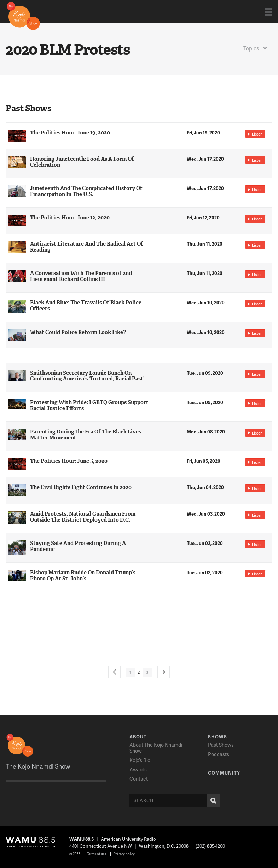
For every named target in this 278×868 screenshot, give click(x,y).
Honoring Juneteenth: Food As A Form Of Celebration (82, 162)
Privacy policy (124, 854)
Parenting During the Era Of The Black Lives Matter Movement (86, 435)
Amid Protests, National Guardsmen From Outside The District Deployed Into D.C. (83, 517)
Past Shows (221, 745)
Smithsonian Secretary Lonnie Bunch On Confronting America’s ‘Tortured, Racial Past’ (87, 376)
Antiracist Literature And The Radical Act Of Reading (87, 247)
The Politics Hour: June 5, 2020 (69, 461)
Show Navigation (269, 12)
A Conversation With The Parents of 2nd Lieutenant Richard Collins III (81, 276)
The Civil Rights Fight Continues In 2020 (81, 487)
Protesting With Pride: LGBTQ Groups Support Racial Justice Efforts (89, 405)
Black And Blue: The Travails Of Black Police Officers (86, 306)
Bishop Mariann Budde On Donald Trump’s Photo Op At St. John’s (83, 576)
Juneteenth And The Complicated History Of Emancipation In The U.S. (86, 191)
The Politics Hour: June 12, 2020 (70, 218)
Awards (138, 769)
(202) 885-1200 (210, 846)
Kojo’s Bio (140, 760)
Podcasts (219, 754)
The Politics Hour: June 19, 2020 (70, 133)
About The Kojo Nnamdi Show (156, 748)
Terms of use (97, 854)
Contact (139, 779)
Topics (251, 48)
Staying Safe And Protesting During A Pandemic (78, 546)
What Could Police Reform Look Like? (78, 332)
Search (212, 801)
